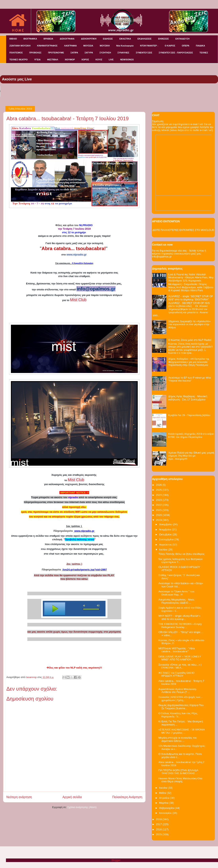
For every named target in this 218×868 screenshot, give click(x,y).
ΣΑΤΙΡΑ (74, 53)
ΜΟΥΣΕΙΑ (88, 46)
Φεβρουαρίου (167, 808)
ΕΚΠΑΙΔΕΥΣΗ (182, 39)
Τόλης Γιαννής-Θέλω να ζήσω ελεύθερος (181, 554)
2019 (159, 520)
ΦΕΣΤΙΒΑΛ (53, 60)
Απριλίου (165, 798)
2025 (159, 490)
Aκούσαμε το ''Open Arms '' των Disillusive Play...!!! (176, 593)
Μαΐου (163, 793)
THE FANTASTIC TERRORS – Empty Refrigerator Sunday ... (180, 626)
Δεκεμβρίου (166, 524)
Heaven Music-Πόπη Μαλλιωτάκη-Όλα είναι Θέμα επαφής (180, 780)
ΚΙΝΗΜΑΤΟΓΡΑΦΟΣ (47, 46)
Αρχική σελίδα (72, 797)
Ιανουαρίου (166, 813)
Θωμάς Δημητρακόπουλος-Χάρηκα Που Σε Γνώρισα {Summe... (181, 707)
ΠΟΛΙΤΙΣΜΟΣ (16, 53)
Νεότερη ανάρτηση (19, 797)
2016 (159, 829)
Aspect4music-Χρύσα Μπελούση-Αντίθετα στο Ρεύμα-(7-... (177, 691)
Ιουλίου (164, 550)
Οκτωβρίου (166, 534)
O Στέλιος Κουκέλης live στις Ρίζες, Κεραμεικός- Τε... (178, 715)
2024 (159, 495)
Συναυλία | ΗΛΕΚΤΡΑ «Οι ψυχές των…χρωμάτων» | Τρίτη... (181, 699)
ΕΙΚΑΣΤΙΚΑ (125, 39)
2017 (159, 824)
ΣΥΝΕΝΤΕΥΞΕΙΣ (144, 53)
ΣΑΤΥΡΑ (89, 53)
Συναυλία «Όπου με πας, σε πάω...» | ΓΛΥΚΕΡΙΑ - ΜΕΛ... (180, 666)
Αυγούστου (166, 545)
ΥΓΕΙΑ (37, 60)
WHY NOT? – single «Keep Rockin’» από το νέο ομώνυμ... (179, 617)
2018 (159, 819)
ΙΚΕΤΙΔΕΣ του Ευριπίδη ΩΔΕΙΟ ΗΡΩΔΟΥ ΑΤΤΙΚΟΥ (176, 674)
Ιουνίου (164, 788)
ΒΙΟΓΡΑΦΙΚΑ (30, 39)
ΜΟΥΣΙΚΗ (105, 46)
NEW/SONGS (127, 60)
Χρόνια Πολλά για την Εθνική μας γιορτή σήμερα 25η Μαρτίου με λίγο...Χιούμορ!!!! (191, 456)
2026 (159, 485)
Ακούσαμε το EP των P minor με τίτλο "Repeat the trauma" (190, 379)
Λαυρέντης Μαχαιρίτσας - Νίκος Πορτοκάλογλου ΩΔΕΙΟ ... (176, 601)
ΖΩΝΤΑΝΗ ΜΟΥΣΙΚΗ (20, 46)
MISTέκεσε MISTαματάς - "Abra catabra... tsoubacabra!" (176, 650)
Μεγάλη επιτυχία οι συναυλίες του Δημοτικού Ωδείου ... (177, 739)
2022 (159, 505)
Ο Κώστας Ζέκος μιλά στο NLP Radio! (190, 340)
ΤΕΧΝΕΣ (204, 53)
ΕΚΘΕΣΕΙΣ (163, 39)
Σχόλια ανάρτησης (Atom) (82, 807)
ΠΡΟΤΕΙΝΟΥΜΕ (56, 53)
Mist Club (76, 480)
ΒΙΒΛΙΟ (13, 39)
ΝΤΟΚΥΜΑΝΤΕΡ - (149, 46)
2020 (159, 515)
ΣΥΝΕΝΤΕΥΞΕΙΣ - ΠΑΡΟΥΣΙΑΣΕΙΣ (176, 53)
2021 (159, 510)
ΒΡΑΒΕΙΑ (48, 39)
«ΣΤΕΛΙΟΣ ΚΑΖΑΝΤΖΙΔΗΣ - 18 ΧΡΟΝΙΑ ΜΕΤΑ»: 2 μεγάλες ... (181, 731)
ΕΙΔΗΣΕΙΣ (108, 39)
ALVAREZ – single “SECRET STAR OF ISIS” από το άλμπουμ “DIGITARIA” (191, 298)
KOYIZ (99, 60)
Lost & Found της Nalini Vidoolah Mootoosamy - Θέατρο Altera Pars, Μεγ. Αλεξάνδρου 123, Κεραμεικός (191, 277)
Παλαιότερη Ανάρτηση (127, 797)
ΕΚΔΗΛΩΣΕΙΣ (145, 39)
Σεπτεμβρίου (167, 539)
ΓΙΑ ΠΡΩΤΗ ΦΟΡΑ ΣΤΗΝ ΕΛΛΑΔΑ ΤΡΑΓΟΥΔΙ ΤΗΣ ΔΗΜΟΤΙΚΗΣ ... (178, 772)
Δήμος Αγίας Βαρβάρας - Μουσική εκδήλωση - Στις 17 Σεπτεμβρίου (188, 398)
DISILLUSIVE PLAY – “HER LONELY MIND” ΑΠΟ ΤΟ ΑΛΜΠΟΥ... (180, 658)
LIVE (111, 60)
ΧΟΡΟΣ (85, 60)
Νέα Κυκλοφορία (125, 46)
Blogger (116, 860)
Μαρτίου (164, 803)
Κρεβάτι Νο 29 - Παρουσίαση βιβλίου (189, 415)
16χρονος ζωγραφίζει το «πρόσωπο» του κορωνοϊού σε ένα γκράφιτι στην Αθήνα (189, 324)
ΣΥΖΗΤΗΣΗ (105, 53)
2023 (159, 500)
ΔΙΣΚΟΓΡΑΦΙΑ (67, 39)
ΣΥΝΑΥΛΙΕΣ (123, 53)
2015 (159, 834)
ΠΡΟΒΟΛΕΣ (35, 53)
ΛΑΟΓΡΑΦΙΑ (70, 46)
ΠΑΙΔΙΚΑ (201, 46)
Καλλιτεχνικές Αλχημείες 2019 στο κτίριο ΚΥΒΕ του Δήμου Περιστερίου (191, 435)
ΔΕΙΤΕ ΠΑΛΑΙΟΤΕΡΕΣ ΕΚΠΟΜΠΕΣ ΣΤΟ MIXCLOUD (183, 230)
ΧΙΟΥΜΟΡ (70, 60)
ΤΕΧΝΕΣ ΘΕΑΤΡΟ (19, 60)
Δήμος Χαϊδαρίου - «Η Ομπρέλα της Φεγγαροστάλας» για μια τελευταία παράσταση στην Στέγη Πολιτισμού (189, 362)
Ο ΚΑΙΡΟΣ (170, 46)
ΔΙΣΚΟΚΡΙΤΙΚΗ (89, 39)
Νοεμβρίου (166, 529)
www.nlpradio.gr (76, 255)
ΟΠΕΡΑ (185, 46)
